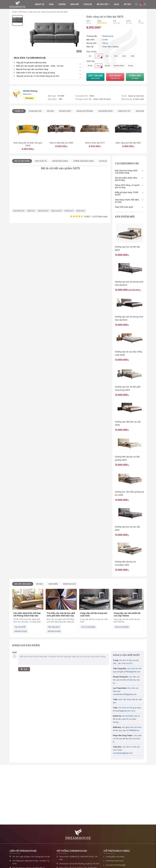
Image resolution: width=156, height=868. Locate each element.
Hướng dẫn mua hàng (115, 857)
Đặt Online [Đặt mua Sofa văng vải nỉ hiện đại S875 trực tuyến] (95, 77)
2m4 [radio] (124, 56)
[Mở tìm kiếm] (136, 5)
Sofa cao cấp (34, 12)
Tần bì (105, 43)
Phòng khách (43, 211)
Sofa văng (81, 211)
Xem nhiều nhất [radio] (106, 111)
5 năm (105, 40)
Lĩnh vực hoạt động (88, 627)
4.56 (99, 21)
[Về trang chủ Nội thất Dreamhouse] (17, 4)
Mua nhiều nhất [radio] (143, 111)
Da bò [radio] (90, 66)
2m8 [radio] (133, 56)
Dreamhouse (108, 36)
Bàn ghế (75, 4)
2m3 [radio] (116, 56)
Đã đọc (40, 584)
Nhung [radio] (107, 66)
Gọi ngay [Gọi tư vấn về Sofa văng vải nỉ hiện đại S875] (115, 77)
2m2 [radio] (107, 56)
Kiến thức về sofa (21, 631)
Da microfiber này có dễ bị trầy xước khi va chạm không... (126, 719)
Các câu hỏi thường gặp (116, 865)
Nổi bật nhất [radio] (65, 111)
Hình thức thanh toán (115, 861)
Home (14, 12)
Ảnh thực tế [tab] (41, 161)
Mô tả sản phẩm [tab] (22, 161)
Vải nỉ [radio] (99, 66)
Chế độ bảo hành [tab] (60, 161)
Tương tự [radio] (19, 111)
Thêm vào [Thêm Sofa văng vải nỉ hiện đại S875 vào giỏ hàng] (135, 77)
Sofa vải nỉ (69, 211)
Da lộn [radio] (131, 66)
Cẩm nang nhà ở (54, 627)
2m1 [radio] (99, 56)
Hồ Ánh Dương (30, 91)
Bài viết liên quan (23, 584)
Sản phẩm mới (19, 211)
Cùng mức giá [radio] (35, 111)
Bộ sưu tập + (103, 4)
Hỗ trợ (127, 4)
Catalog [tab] (103, 161)
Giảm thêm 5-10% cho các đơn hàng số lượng (36, 73)
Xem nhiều (53, 584)
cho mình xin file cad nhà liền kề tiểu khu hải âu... (126, 680)
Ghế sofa (23, 12)
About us (40, 4)
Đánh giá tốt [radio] (124, 111)
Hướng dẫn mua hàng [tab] (83, 161)
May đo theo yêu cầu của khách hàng (32, 69)
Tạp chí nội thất (20, 627)
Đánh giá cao (69, 584)
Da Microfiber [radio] (119, 66)
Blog (117, 4)
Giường (62, 4)
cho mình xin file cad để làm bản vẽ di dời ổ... (127, 739)
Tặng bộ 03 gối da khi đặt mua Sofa (31, 63)
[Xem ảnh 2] (17, 20)
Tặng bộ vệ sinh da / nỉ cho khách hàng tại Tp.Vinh (38, 76)
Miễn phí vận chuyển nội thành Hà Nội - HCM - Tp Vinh (40, 66)
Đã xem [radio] (50, 111)
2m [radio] (90, 56)
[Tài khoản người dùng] (145, 5)
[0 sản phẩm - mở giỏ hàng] (141, 5)
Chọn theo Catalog (111, 47)
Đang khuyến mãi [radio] (85, 111)
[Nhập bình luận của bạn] (64, 659)
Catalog (88, 4)
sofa (51, 4)
